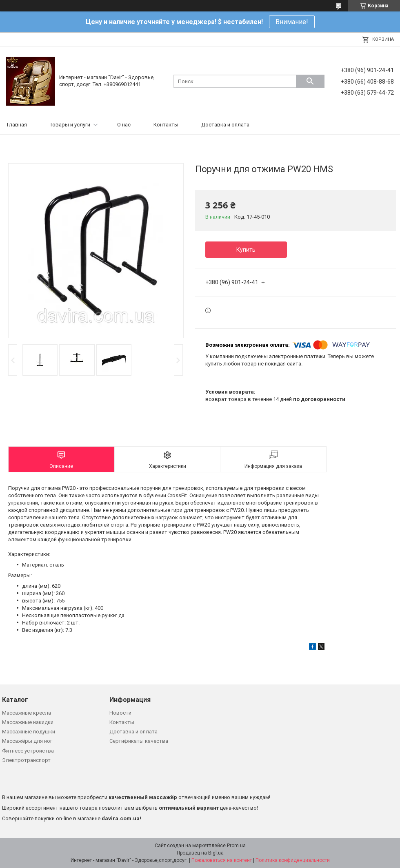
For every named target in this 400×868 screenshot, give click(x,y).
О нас (124, 125)
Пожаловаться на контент (222, 860)
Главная (17, 125)
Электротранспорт (26, 760)
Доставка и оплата (225, 125)
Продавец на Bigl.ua (200, 853)
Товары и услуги (70, 125)
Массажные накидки (28, 722)
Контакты (166, 125)
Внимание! (292, 22)
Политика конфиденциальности (293, 860)
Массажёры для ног (27, 741)
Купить (246, 250)
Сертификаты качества (139, 741)
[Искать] (310, 81)
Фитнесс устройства (28, 751)
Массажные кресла (27, 713)
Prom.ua (236, 846)
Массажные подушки (29, 732)
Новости (120, 713)
